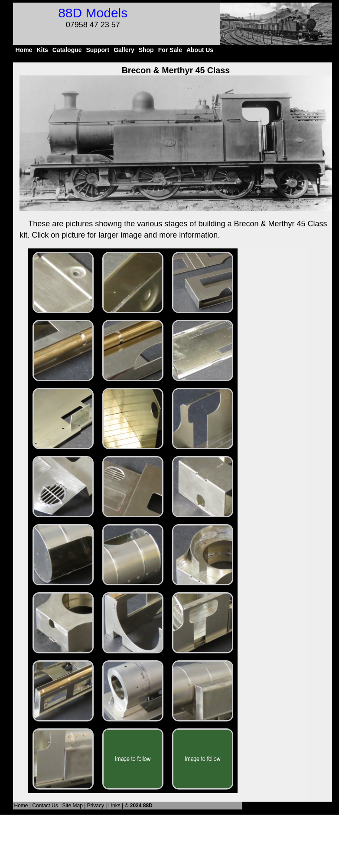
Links (114, 806)
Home (24, 50)
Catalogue (67, 50)
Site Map (72, 806)
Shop (146, 50)
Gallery (124, 50)
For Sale (170, 50)
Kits (42, 50)
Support (98, 50)
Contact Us (45, 806)
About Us (200, 50)
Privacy (96, 806)
